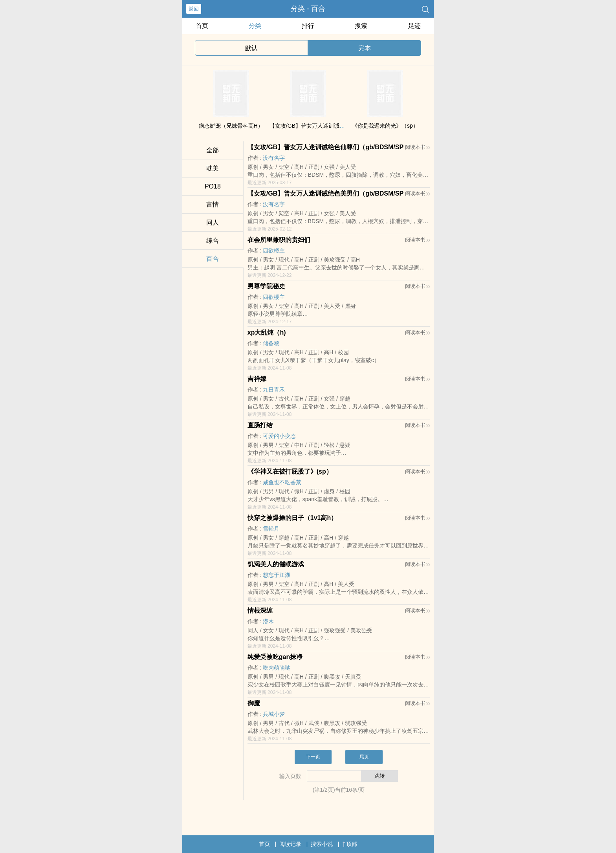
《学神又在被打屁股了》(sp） (290, 471)
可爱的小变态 (279, 436)
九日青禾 (274, 390)
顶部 (350, 844)
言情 (213, 204)
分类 (255, 26)
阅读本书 (417, 147)
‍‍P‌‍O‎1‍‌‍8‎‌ (213, 186)
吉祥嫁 (257, 379)
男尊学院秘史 (266, 286)
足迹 (414, 26)
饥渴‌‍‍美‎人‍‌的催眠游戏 (276, 564)
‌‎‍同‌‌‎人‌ (213, 222)
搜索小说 (322, 844)
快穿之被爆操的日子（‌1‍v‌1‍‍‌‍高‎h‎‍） (292, 518)
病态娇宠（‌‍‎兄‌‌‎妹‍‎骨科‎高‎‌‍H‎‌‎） (231, 126)
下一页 (313, 757)
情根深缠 (260, 610)
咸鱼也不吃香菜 (282, 482)
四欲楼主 (274, 251)
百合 (213, 259)
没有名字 (274, 158)
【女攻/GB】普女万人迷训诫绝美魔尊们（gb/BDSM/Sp (337, 126)
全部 (213, 150)
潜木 (268, 621)
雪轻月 (271, 529)
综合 (213, 241)
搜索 (361, 26)
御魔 (254, 703)
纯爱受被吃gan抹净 (275, 657)
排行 (308, 26)
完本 (365, 48)
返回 (194, 9)
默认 (251, 48)
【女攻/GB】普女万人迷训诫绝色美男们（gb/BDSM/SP (325, 193)
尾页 (364, 757)
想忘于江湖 (277, 575)
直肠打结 (260, 425)
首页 (202, 26)
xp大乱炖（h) (267, 332)
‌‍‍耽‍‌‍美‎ (213, 168)
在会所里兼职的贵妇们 (279, 240)
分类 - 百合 (308, 9)
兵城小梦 (274, 714)
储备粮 (271, 343)
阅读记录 (290, 844)
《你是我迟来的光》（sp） (385, 126)
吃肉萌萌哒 (277, 668)
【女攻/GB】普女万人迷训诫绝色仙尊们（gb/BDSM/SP (325, 147)
